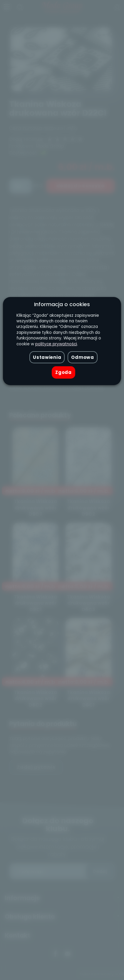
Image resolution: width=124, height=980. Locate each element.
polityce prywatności (56, 344)
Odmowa (82, 357)
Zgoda (63, 372)
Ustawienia (47, 357)
